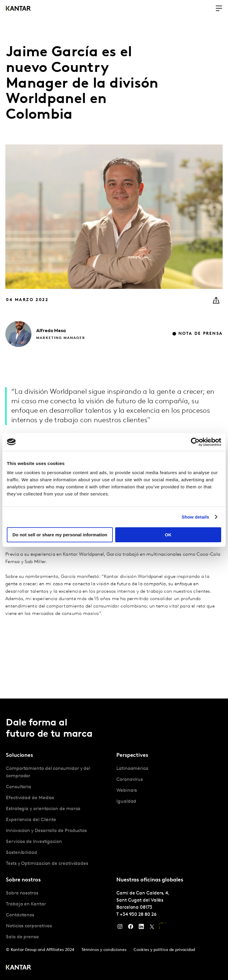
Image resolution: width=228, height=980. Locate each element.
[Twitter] (152, 928)
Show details (195, 517)
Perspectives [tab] (132, 755)
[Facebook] (131, 928)
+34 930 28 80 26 (138, 915)
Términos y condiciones (104, 950)
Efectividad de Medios (30, 798)
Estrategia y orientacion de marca (43, 809)
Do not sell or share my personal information (60, 535)
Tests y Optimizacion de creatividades (47, 864)
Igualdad (126, 802)
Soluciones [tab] (19, 755)
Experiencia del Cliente (31, 820)
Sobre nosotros (22, 893)
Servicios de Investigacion (34, 842)
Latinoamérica (132, 769)
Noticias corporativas (29, 926)
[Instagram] (120, 928)
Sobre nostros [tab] (23, 880)
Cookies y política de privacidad (164, 950)
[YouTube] (163, 928)
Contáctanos (20, 915)
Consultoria (19, 787)
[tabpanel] (59, 816)
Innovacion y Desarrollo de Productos (46, 831)
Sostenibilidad (22, 853)
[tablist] (114, 839)
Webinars (127, 791)
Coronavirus (130, 780)
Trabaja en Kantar (26, 904)
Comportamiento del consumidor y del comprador (48, 772)
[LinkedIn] (141, 928)
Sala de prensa (22, 937)
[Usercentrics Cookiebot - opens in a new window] (195, 442)
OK (168, 535)
